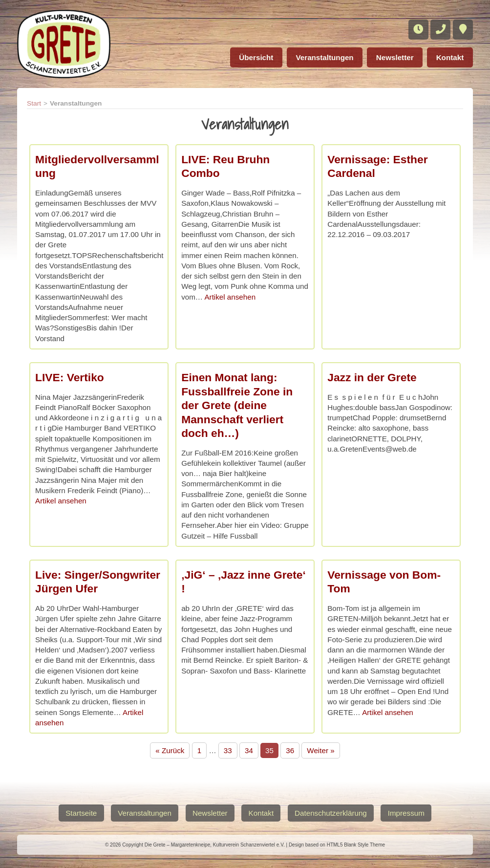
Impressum (408, 813)
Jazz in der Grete (372, 377)
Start (34, 103)
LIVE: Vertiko (70, 377)
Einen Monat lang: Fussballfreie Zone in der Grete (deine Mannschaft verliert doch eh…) (237, 405)
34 (249, 750)
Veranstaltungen (320, 56)
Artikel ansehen (230, 297)
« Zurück (170, 750)
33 (228, 750)
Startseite (80, 813)
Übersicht (250, 56)
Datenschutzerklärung (332, 813)
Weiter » (320, 750)
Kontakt (449, 56)
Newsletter (393, 56)
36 (290, 750)
